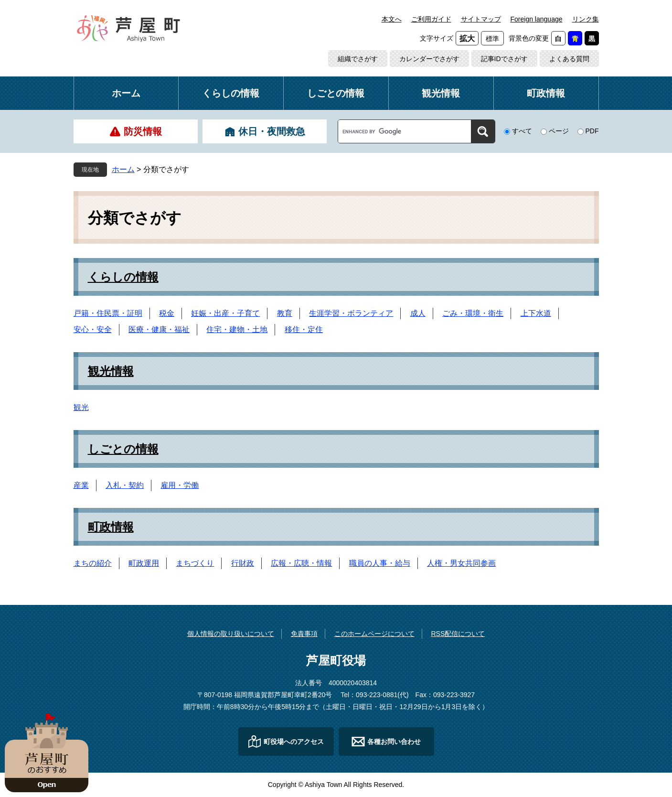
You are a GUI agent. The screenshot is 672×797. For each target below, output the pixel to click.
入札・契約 (125, 485)
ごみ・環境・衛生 (473, 313)
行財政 (243, 563)
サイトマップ (481, 19)
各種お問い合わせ (394, 742)
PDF (592, 131)
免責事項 (304, 634)
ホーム (126, 93)
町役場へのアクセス (294, 742)
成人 (418, 313)
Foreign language (537, 19)
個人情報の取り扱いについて (231, 634)
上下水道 (536, 313)
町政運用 (144, 563)
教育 (285, 313)
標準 (492, 39)
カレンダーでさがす (429, 59)
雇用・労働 (180, 485)
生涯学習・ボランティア (351, 313)
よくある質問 (569, 59)
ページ (559, 131)
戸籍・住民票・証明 (108, 313)
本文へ (392, 19)
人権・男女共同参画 (461, 563)
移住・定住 (304, 329)
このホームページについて (374, 634)
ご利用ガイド (431, 19)
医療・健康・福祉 (159, 329)
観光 (81, 407)
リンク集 (586, 19)
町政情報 (546, 93)
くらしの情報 (231, 93)
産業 (81, 485)
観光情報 (441, 93)
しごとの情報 (336, 93)
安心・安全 (93, 329)
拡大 (467, 38)
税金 (167, 313)
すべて (522, 131)
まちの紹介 (93, 563)
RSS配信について (458, 634)
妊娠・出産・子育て (225, 313)
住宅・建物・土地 (237, 329)
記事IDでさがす (504, 59)
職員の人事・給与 (380, 563)
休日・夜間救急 (272, 131)
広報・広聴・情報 (301, 563)
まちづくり (195, 563)
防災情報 (143, 131)
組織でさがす (358, 59)
